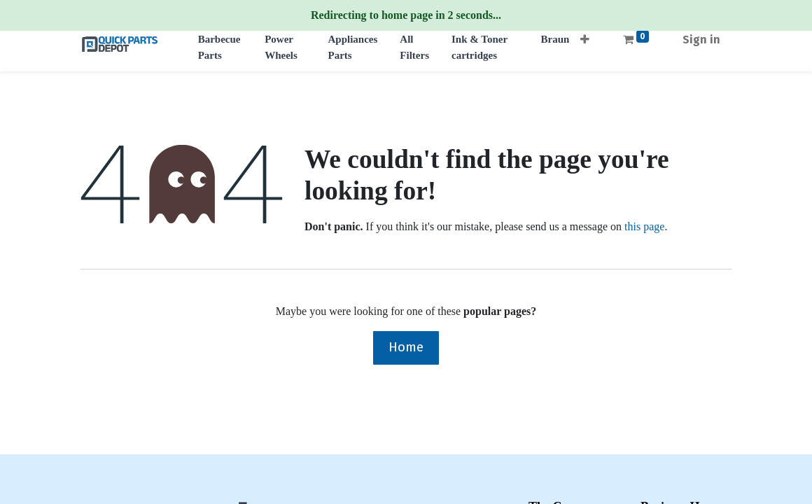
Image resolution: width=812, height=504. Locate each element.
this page (644, 226)
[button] (585, 35)
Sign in (701, 40)
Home (406, 347)
